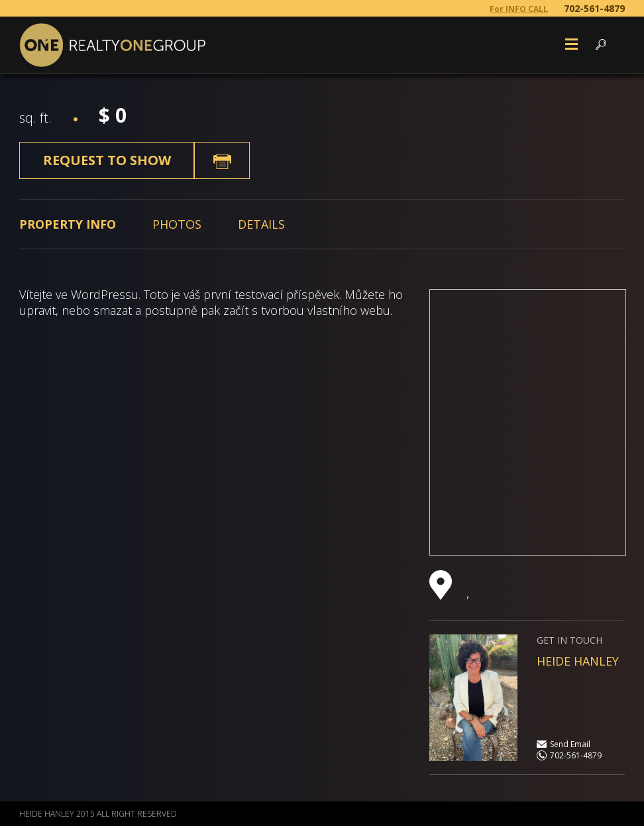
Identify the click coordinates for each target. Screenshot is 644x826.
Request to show (107, 160)
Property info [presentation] (68, 224)
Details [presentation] (261, 224)
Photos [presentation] (177, 224)
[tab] (68, 224)
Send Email (570, 744)
